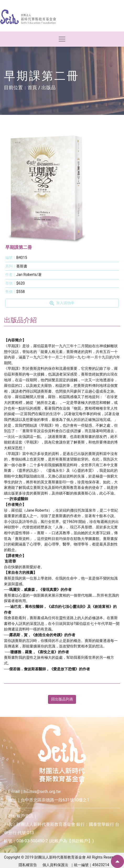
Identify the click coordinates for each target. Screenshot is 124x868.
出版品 (48, 87)
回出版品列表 (62, 699)
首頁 (32, 87)
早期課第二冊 (19, 247)
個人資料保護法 (55, 865)
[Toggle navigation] (62, 39)
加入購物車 (62, 303)
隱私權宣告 (28, 865)
